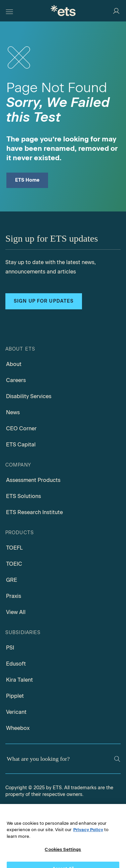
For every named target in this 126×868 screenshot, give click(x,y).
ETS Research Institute (34, 512)
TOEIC (14, 564)
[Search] (117, 759)
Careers (16, 380)
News (13, 412)
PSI (10, 648)
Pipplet (15, 696)
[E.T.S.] (63, 11)
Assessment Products (33, 480)
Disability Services (29, 396)
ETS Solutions (24, 496)
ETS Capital (21, 445)
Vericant (16, 712)
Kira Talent (19, 680)
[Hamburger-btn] (9, 11)
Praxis (14, 596)
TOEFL (14, 548)
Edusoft (16, 664)
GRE (12, 580)
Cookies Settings (63, 855)
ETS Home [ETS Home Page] (27, 180)
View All (16, 612)
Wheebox (18, 728)
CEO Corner (21, 428)
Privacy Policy (88, 835)
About (14, 364)
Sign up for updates (44, 301)
